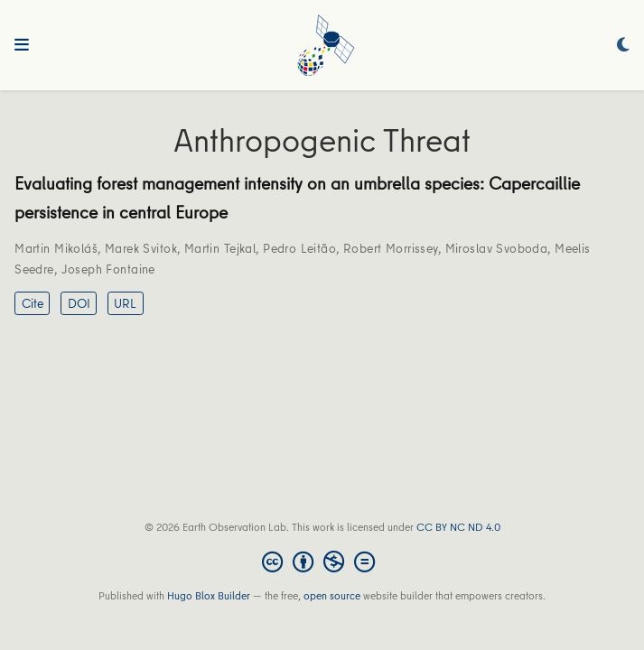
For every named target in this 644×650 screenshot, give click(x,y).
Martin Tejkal (220, 248)
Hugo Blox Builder (209, 595)
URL (125, 303)
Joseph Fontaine (108, 269)
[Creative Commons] (322, 562)
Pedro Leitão (299, 248)
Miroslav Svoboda (497, 248)
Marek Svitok (141, 248)
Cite (33, 303)
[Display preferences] (623, 46)
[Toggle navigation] (22, 45)
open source (332, 595)
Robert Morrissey (391, 248)
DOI (79, 303)
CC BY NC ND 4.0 (458, 527)
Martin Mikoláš (56, 248)
